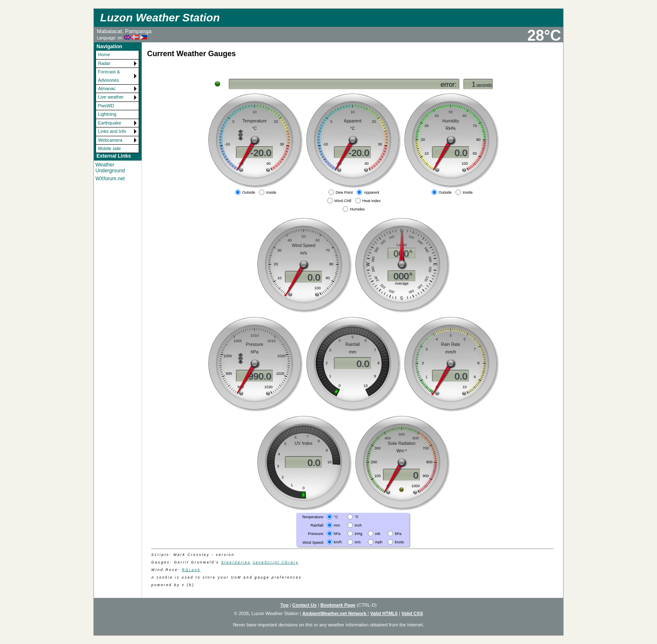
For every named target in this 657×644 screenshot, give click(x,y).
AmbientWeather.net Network (335, 613)
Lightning (107, 114)
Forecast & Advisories (109, 76)
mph (379, 542)
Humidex (357, 209)
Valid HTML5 (384, 613)
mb (378, 534)
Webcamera (110, 140)
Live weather (111, 97)
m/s (358, 542)
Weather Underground (110, 168)
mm (337, 525)
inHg (358, 534)
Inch (358, 525)
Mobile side (110, 148)
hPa (337, 534)
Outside (249, 192)
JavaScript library (276, 562)
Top (284, 605)
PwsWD (106, 106)
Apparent (371, 192)
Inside (271, 192)
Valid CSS (412, 613)
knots (399, 542)
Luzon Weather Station (160, 18)
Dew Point (344, 192)
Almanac (107, 88)
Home (104, 55)
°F (356, 517)
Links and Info (112, 131)
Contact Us (304, 605)
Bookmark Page (338, 605)
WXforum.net (110, 179)
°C (336, 517)
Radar (104, 63)
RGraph (191, 570)
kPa (398, 534)
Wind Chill (343, 201)
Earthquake (110, 123)
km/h (338, 542)
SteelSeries (236, 562)
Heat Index (372, 201)
